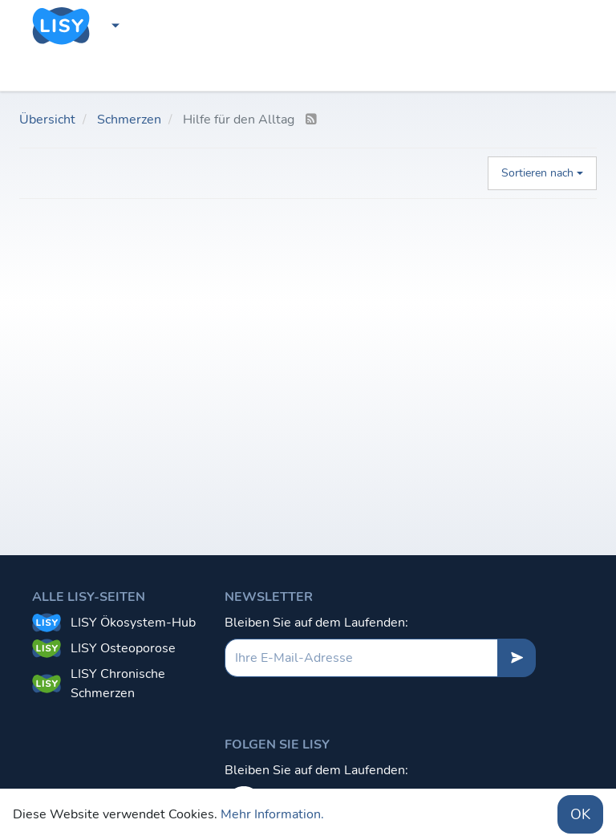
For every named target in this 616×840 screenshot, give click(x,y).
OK (580, 814)
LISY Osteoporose (123, 648)
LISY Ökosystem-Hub (133, 623)
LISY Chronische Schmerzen (118, 684)
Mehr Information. (272, 814)
